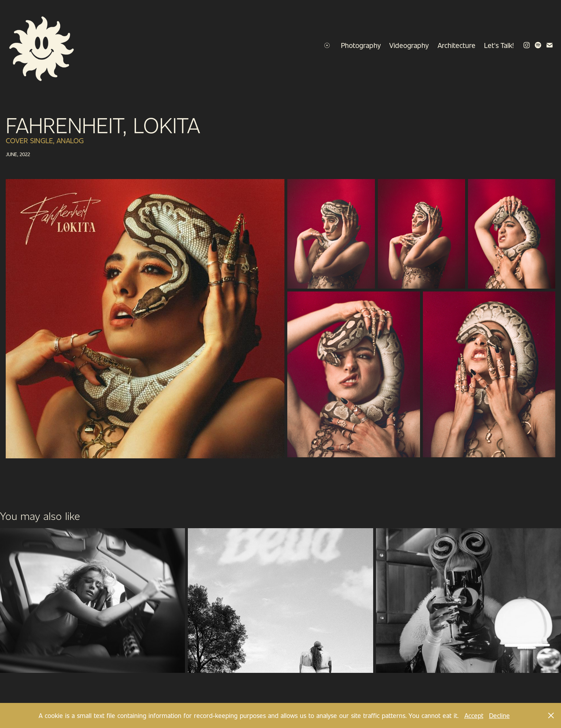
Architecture (457, 45)
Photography (361, 45)
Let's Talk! (499, 45)
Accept (474, 715)
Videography (409, 45)
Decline (499, 715)
